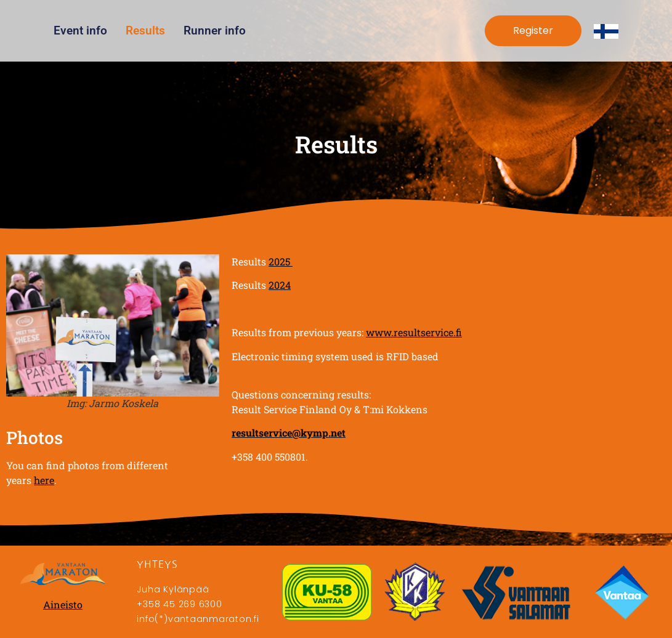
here (44, 480)
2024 (280, 285)
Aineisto (63, 604)
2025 (281, 261)
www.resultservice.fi (414, 332)
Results (145, 30)
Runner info (215, 30)
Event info (80, 30)
